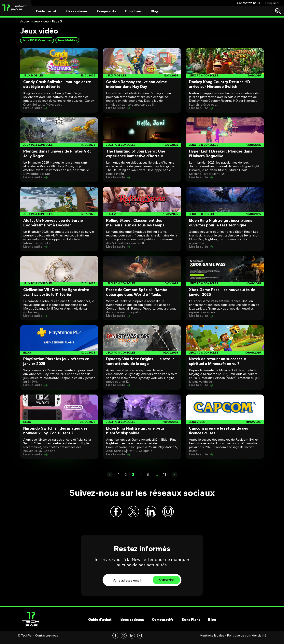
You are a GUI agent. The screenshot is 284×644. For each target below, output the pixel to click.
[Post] (59, 80)
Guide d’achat (46, 11)
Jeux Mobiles (67, 40)
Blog (154, 11)
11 (164, 475)
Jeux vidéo (41, 21)
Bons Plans (133, 11)
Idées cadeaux (77, 11)
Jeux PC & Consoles (37, 40)
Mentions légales (212, 640)
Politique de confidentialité (247, 640)
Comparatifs (106, 11)
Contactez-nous (248, 3)
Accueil (25, 21)
